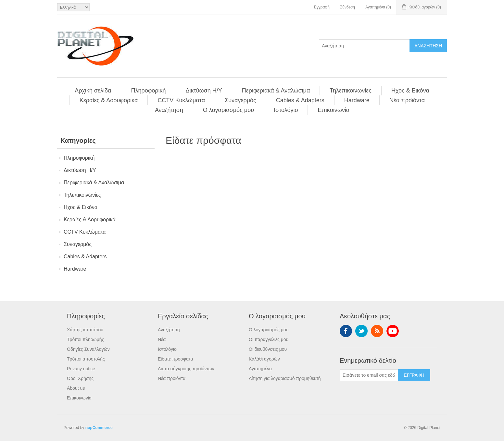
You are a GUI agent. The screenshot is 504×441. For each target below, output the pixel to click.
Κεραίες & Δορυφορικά (109, 100)
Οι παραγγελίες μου (269, 339)
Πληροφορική (148, 91)
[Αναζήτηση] (364, 46)
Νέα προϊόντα (407, 100)
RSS (377, 331)
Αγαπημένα (260, 369)
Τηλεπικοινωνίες (351, 91)
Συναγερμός (240, 100)
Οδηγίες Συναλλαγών (88, 349)
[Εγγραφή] (369, 375)
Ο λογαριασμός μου (228, 110)
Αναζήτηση (169, 110)
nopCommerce (99, 428)
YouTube (393, 331)
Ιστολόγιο (286, 110)
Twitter (361, 331)
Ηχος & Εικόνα (410, 91)
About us (76, 388)
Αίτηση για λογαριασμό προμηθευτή (285, 378)
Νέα (162, 339)
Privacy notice (81, 369)
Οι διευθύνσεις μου (268, 349)
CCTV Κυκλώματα (181, 100)
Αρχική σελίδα (93, 91)
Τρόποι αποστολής (86, 359)
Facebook (346, 331)
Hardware (357, 100)
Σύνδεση (347, 7)
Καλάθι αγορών (264, 359)
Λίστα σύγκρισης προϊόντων (186, 369)
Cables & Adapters (300, 100)
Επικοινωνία (334, 110)
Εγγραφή (322, 7)
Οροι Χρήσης (80, 378)
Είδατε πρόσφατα (176, 359)
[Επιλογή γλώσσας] (73, 7)
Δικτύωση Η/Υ (204, 91)
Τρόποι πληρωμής (85, 339)
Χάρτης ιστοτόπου (85, 330)
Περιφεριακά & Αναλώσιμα (276, 91)
